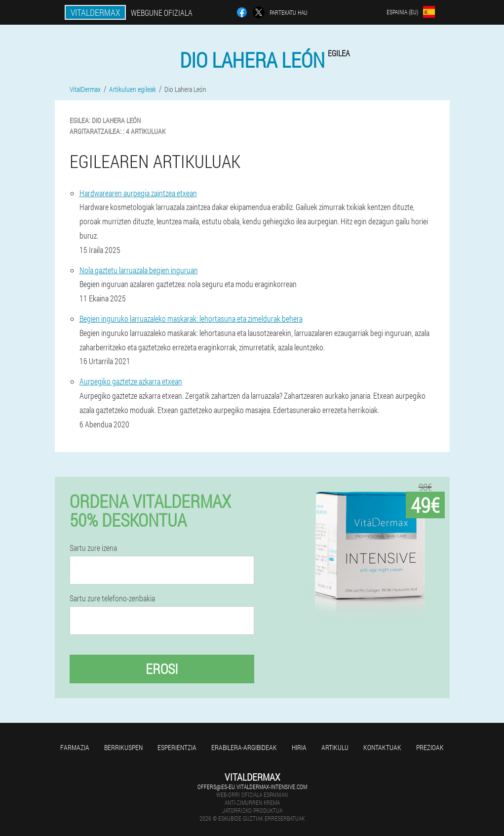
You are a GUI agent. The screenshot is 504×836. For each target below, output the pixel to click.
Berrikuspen (123, 747)
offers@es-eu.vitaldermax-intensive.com (252, 787)
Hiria (299, 747)
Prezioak (430, 747)
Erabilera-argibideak (244, 747)
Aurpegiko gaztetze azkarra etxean (131, 381)
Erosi (162, 669)
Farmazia (75, 747)
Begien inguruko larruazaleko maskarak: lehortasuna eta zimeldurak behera (191, 318)
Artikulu (335, 747)
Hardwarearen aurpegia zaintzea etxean (138, 193)
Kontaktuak (382, 747)
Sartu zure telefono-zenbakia (112, 598)
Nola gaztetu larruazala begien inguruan (139, 270)
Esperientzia (177, 747)
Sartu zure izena (93, 548)
